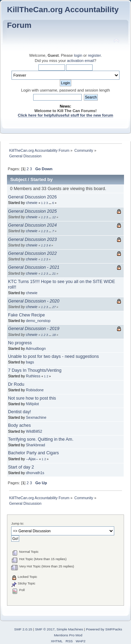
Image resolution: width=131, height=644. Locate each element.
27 (54, 307)
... (51, 203)
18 (54, 335)
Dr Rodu (16, 384)
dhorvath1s (35, 473)
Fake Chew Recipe (26, 315)
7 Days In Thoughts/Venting (35, 370)
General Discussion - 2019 (34, 329)
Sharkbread (35, 445)
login (78, 55)
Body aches (19, 425)
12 (54, 217)
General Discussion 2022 (32, 253)
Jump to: (18, 523)
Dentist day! (20, 412)
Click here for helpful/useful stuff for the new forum (65, 115)
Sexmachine (36, 417)
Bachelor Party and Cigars (34, 453)
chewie (32, 203)
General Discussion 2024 (32, 225)
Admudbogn (36, 348)
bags (30, 362)
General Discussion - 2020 (34, 301)
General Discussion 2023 (32, 239)
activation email (81, 61)
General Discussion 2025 (32, 211)
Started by (42, 179)
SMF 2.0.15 (23, 629)
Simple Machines (70, 629)
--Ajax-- (32, 459)
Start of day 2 (21, 467)
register (94, 55)
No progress (20, 343)
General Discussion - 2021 (34, 267)
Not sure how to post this (32, 398)
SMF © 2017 (45, 629)
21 (54, 274)
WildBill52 (34, 431)
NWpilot (32, 404)
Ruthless (33, 376)
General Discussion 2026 (32, 197)
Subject (18, 179)
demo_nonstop (38, 321)
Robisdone (35, 390)
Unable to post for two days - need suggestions (53, 356)
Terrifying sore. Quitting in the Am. (41, 439)
